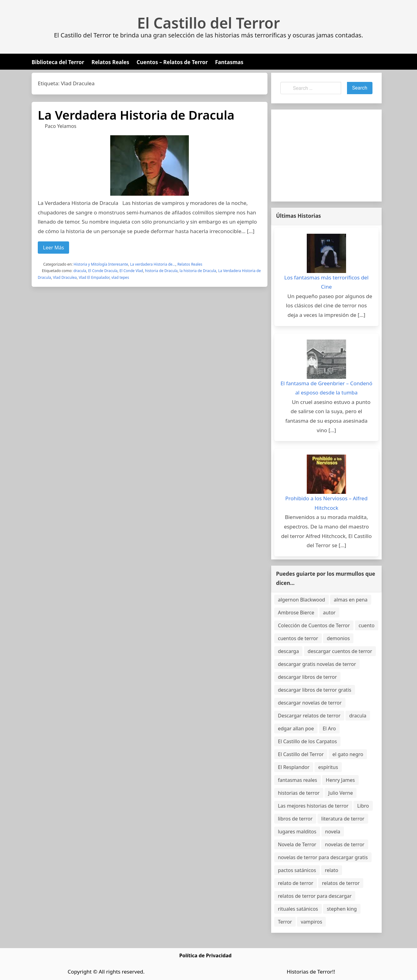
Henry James (340, 780)
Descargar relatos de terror (309, 716)
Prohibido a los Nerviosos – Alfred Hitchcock (326, 503)
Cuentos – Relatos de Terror (172, 62)
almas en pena (351, 600)
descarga (288, 651)
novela (333, 832)
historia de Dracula (161, 271)
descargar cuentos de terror (340, 651)
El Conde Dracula (103, 271)
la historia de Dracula (198, 271)
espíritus (328, 767)
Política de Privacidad (205, 955)
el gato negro (348, 754)
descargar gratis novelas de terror (317, 664)
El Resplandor (294, 767)
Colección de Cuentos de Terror (314, 625)
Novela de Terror (297, 844)
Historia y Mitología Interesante (101, 264)
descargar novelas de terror (310, 703)
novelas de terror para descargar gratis (323, 857)
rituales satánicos (298, 909)
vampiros (311, 922)
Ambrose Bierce (296, 613)
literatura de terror (343, 819)
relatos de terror (341, 883)
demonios (338, 638)
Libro (363, 806)
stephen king (342, 909)
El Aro (329, 728)
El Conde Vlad (131, 271)
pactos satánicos (297, 870)
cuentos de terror (298, 638)
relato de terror (296, 883)
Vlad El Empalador (94, 277)
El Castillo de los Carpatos (307, 741)
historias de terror (299, 793)
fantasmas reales (298, 780)
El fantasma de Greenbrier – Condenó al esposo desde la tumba (326, 388)
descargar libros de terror (307, 677)
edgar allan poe (296, 728)
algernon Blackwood (302, 600)
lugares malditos (297, 832)
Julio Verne (341, 793)
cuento (367, 625)
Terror (285, 922)
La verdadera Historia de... (153, 264)
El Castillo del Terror (209, 23)
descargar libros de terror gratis (315, 690)
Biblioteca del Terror (58, 62)
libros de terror (295, 819)
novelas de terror (345, 844)
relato (332, 870)
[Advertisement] (326, 156)
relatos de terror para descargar (315, 896)
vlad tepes (120, 277)
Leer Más (53, 248)
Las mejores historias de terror (313, 806)
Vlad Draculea (65, 277)
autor (329, 613)
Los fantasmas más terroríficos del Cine (326, 282)
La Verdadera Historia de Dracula (136, 115)
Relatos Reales (110, 62)
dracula (80, 271)
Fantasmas (229, 62)
